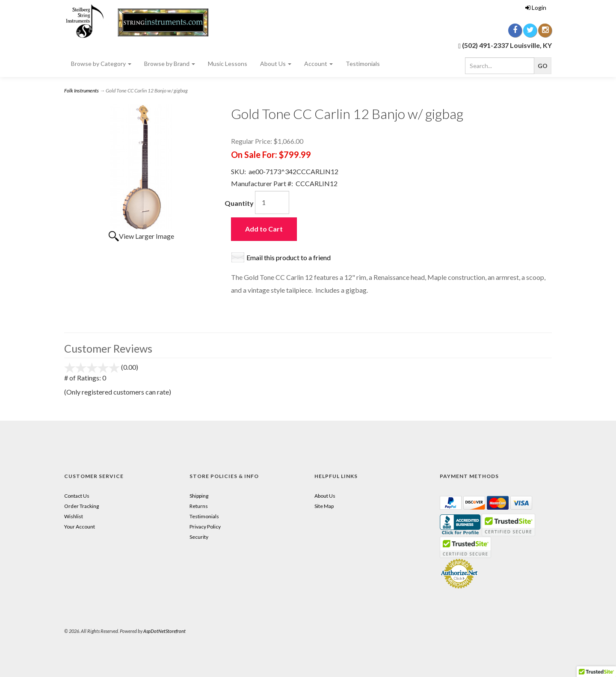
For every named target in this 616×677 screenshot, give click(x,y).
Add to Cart (264, 229)
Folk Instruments (81, 91)
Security (199, 537)
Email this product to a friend (289, 257)
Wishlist (74, 516)
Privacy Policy (205, 527)
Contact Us (77, 496)
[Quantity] (272, 202)
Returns (199, 506)
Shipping (199, 496)
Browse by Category (101, 64)
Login (536, 7)
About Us (276, 64)
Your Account (80, 527)
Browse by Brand (170, 64)
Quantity (239, 203)
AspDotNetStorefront (164, 631)
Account (318, 64)
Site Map (324, 506)
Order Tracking (81, 506)
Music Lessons (228, 64)
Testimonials (363, 64)
